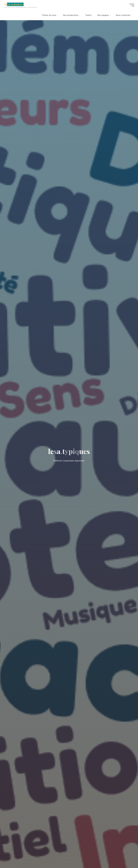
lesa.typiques (14, 4)
